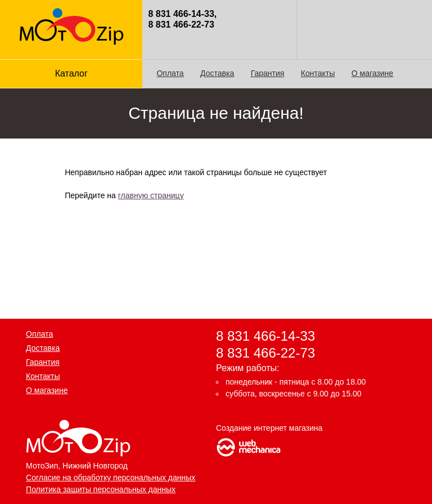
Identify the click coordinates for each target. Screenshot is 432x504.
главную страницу (151, 195)
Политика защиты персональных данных (101, 489)
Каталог (71, 73)
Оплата (170, 73)
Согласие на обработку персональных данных (111, 478)
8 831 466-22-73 (265, 352)
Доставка (217, 73)
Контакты (318, 73)
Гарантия (268, 73)
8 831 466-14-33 (265, 336)
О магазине (372, 73)
